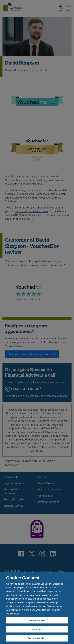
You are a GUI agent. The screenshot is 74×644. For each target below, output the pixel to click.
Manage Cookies (37, 620)
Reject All (37, 629)
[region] (37, 608)
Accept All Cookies (37, 638)
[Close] (69, 577)
